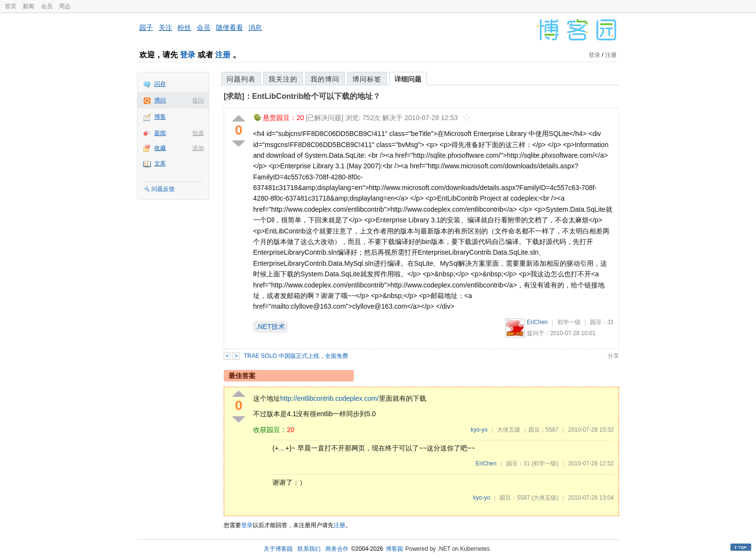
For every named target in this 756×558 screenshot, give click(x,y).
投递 (198, 133)
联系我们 (309, 549)
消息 (255, 27)
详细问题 (408, 79)
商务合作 (337, 549)
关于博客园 (278, 549)
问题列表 (241, 79)
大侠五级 (509, 430)
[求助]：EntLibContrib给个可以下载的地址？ (302, 96)
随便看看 (229, 27)
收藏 (160, 148)
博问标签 (367, 79)
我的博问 (325, 79)
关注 (165, 27)
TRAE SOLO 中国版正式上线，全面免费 (296, 356)
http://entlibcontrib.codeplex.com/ (330, 398)
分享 (613, 356)
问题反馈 (163, 189)
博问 (160, 100)
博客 (160, 117)
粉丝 (184, 27)
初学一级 (569, 322)
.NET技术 (270, 327)
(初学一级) (545, 463)
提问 (198, 100)
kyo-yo (479, 430)
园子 (146, 27)
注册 (223, 55)
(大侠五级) (545, 498)
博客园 (394, 549)
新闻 (28, 6)
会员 (47, 6)
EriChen (537, 322)
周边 (65, 6)
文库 (160, 163)
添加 (198, 148)
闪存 (160, 84)
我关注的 (283, 79)
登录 (188, 55)
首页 (11, 6)
